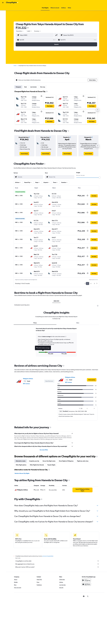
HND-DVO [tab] (56, 301)
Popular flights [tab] (51, 465)
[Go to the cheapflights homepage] (12, 3)
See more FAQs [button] (44, 450)
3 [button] (94, 283)
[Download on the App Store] (86, 584)
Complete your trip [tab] (34, 461)
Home (15, 66)
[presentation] (28, 28)
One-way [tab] (43, 87)
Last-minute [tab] (33, 87)
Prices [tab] (35, 323)
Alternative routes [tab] (21, 461)
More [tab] (78, 323)
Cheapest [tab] (18, 87)
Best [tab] (26, 87)
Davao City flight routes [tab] (49, 461)
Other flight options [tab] (21, 465)
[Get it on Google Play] (86, 580)
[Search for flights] (3, 8)
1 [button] (88, 283)
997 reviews (26, 384)
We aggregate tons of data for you (57, 564)
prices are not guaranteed (48, 556)
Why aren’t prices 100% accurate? (57, 567)
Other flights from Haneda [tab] (37, 465)
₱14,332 (21, 28)
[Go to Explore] (3, 18)
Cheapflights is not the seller (57, 561)
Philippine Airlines (28, 379)
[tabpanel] (56, 344)
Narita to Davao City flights (22, 473)
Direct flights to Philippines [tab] (66, 461)
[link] (24, 154)
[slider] (100, 178)
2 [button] (91, 283)
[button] (3, 3)
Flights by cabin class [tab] (83, 461)
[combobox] (38, 31)
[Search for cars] (3, 15)
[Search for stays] (3, 11)
